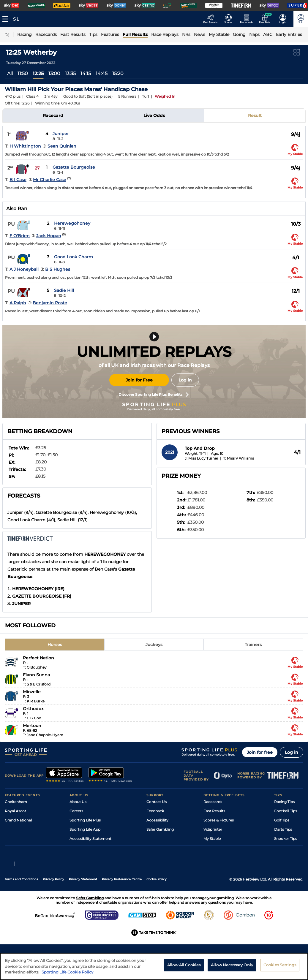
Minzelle (32, 692)
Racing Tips (284, 802)
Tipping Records (289, 848)
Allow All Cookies (184, 967)
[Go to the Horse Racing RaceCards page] (248, 19)
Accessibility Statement (90, 839)
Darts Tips (283, 829)
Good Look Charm (74, 257)
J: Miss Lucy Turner (202, 458)
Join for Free (139, 380)
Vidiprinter (213, 829)
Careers (76, 811)
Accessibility (157, 820)
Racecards (213, 802)
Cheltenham (16, 802)
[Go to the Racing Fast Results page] (212, 19)
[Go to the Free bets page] (266, 19)
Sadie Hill (64, 290)
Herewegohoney (72, 223)
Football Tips (286, 811)
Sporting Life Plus (85, 820)
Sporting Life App (85, 829)
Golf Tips (282, 820)
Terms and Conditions (21, 900)
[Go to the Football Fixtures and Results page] (230, 19)
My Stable (212, 839)
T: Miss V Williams (238, 458)
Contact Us (157, 802)
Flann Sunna (36, 675)
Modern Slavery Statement (93, 848)
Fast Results (214, 811)
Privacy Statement (83, 900)
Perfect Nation (38, 658)
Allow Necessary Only (232, 967)
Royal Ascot (15, 811)
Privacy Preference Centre (122, 900)
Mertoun (32, 726)
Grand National (18, 820)
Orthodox (33, 709)
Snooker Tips (286, 839)
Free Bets (212, 848)
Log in (185, 380)
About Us (78, 802)
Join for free (260, 752)
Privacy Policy (53, 900)
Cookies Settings (280, 967)
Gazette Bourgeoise (74, 167)
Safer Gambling (160, 829)
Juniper (61, 134)
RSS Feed (78, 857)
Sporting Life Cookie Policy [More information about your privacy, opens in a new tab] (67, 974)
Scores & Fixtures (219, 820)
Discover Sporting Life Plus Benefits (154, 395)
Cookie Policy (157, 900)
